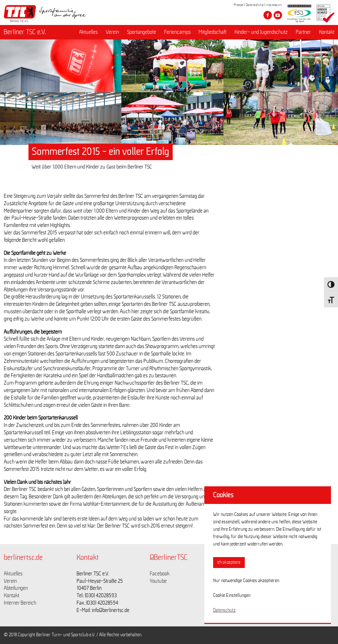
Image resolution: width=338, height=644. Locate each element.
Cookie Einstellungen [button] (232, 595)
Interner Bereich (20, 603)
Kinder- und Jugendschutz (261, 32)
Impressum (274, 5)
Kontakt (327, 32)
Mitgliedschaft (213, 32)
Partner (303, 32)
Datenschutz (255, 5)
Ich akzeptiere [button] (229, 563)
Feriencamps (177, 32)
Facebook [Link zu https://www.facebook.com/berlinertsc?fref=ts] (160, 574)
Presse (239, 5)
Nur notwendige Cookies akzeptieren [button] (246, 581)
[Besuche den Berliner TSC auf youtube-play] (278, 15)
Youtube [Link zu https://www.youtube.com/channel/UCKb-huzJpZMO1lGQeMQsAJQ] (158, 581)
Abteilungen (16, 588)
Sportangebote (142, 32)
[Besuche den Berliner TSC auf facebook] (268, 15)
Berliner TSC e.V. (25, 32)
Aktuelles (88, 32)
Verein (112, 32)
